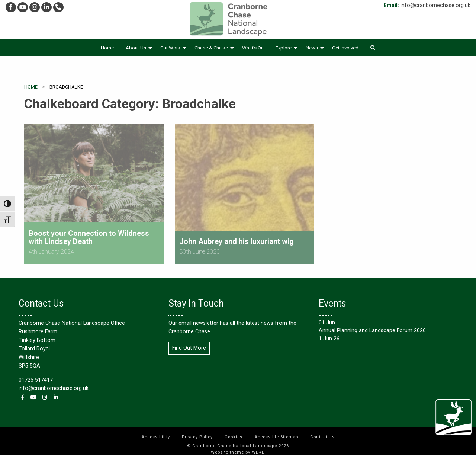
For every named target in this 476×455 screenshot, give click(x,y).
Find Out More (189, 344)
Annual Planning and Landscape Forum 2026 (372, 326)
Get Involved (345, 48)
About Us (136, 48)
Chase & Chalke (211, 48)
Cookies (234, 432)
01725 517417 (36, 376)
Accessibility (156, 432)
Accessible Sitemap (276, 432)
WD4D (258, 448)
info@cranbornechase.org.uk (435, 5)
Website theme (227, 448)
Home (107, 48)
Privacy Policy (197, 432)
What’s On (253, 48)
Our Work (170, 48)
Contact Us (322, 432)
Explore (284, 48)
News (312, 48)
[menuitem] (107, 48)
